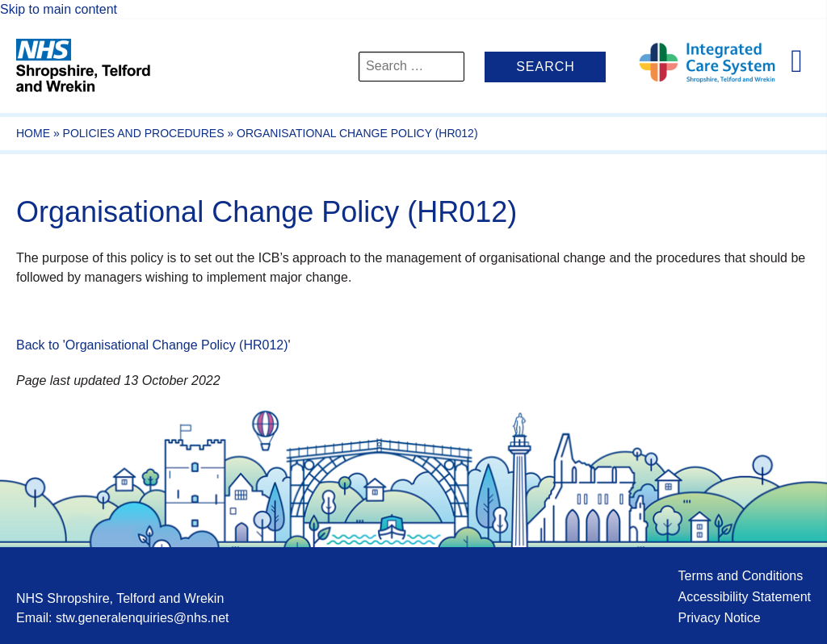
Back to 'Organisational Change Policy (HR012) (152, 345)
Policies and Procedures (144, 133)
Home (33, 133)
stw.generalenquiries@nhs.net (143, 618)
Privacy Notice (719, 618)
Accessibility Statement (744, 597)
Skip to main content (59, 9)
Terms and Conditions (740, 576)
